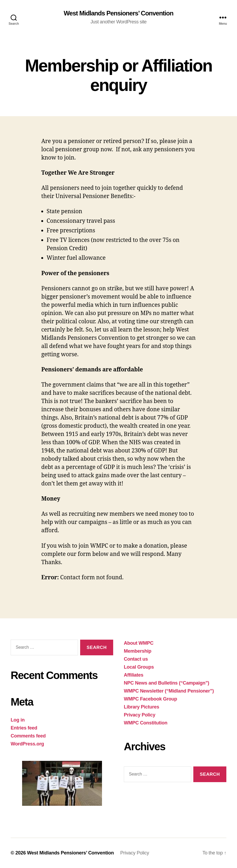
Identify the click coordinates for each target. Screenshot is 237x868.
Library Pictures (142, 707)
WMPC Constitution (146, 723)
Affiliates (134, 675)
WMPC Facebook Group (150, 699)
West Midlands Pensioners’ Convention (119, 13)
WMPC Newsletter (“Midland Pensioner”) (169, 691)
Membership (138, 651)
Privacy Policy (140, 715)
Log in (18, 720)
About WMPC (139, 643)
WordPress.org (27, 744)
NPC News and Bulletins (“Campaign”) (167, 683)
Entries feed (24, 728)
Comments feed (28, 736)
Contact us (136, 659)
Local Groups (139, 667)
